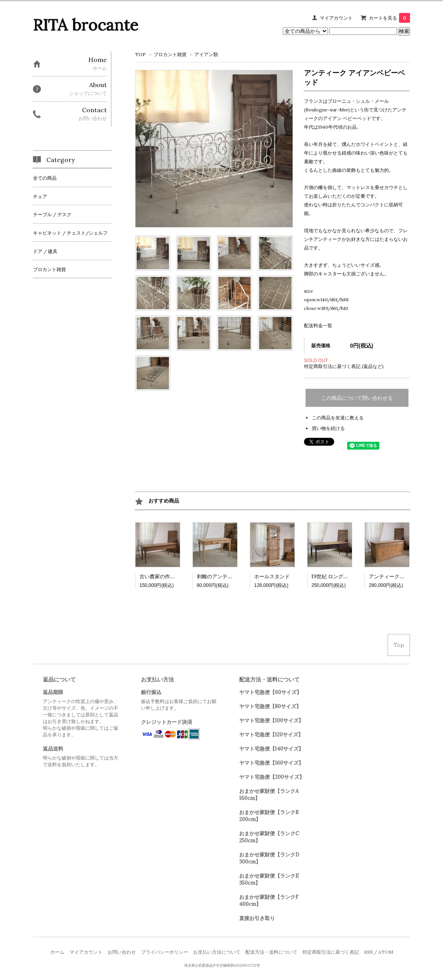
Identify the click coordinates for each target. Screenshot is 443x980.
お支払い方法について (217, 952)
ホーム (57, 952)
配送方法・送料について (271, 952)
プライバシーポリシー (165, 952)
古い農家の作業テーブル (167, 577)
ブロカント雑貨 (170, 54)
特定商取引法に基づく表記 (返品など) (344, 366)
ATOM (386, 952)
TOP (140, 54)
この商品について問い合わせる (357, 398)
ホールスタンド (272, 577)
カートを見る (389, 18)
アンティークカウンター (397, 577)
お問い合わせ (122, 952)
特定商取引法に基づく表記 (331, 952)
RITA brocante (86, 25)
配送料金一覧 (318, 325)
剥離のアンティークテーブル (230, 577)
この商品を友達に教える (338, 418)
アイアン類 (206, 54)
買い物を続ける (328, 428)
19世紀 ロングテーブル (338, 577)
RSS (368, 952)
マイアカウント (336, 18)
